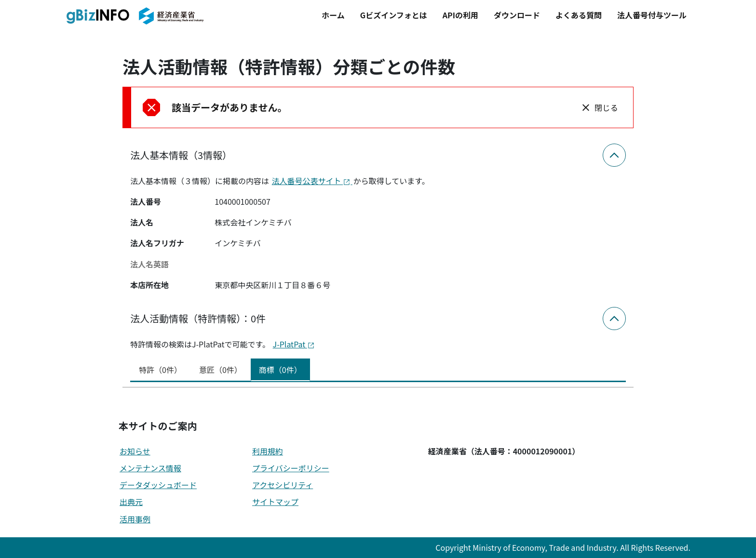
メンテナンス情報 (150, 468)
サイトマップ (275, 502)
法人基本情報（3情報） (181, 155)
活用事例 (135, 519)
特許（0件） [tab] (160, 370)
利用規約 (268, 451)
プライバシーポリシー (291, 468)
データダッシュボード (158, 485)
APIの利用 (460, 15)
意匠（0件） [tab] (221, 370)
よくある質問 (579, 15)
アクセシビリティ (283, 485)
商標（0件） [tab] (280, 370)
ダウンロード (517, 15)
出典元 (131, 502)
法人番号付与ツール (652, 15)
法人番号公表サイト (312, 181)
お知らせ (135, 451)
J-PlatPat (294, 344)
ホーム (333, 15)
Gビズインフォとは (394, 15)
